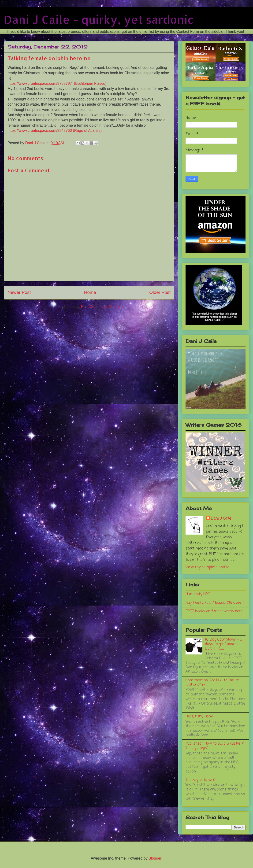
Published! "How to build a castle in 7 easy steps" (215, 746)
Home (90, 292)
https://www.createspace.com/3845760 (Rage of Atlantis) (55, 131)
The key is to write (201, 780)
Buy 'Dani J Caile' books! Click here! (215, 603)
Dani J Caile (221, 519)
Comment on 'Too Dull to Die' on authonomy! (212, 683)
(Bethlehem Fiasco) (90, 83)
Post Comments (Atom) (100, 307)
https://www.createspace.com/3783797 (41, 83)
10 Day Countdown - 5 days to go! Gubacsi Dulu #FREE (223, 644)
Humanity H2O (198, 594)
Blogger (155, 858)
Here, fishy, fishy (199, 717)
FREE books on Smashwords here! (214, 611)
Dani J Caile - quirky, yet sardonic (99, 19)
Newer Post (19, 292)
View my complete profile (207, 567)
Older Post (160, 292)
